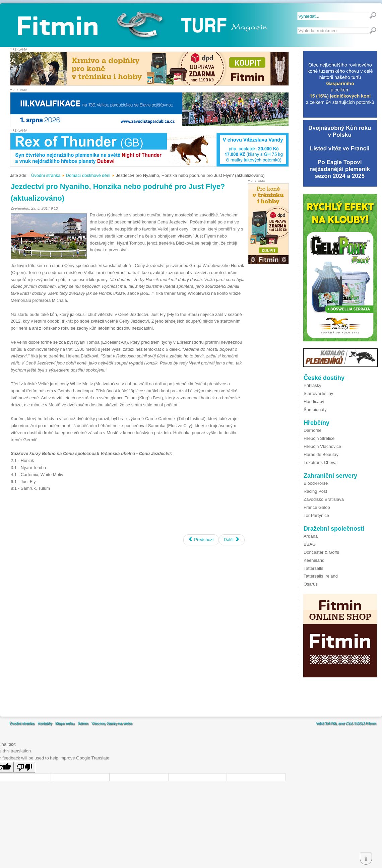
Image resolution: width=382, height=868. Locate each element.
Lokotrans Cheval (321, 462)
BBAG (310, 544)
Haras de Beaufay (321, 454)
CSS (349, 723)
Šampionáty (315, 410)
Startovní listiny (318, 393)
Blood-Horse (316, 483)
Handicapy (314, 402)
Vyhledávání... (297, 27)
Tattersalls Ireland (321, 576)
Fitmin (371, 723)
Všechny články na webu (112, 723)
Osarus (311, 584)
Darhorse (312, 430)
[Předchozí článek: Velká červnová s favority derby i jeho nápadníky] (201, 540)
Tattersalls (313, 568)
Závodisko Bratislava (324, 499)
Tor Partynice (316, 515)
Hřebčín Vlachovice (322, 446)
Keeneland (314, 560)
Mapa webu (65, 723)
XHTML (331, 723)
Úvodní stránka (22, 723)
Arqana (311, 536)
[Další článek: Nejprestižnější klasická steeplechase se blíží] (232, 540)
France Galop (317, 507)
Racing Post (315, 491)
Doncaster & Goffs (321, 552)
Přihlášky (312, 385)
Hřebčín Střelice (319, 438)
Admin (83, 723)
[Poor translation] (24, 767)
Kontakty (45, 723)
